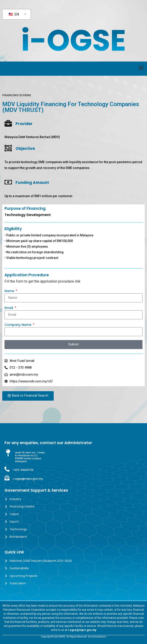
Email (9, 308)
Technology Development (28, 215)
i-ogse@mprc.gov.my (28, 479)
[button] (141, 67)
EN (14, 14)
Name (10, 291)
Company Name (18, 325)
